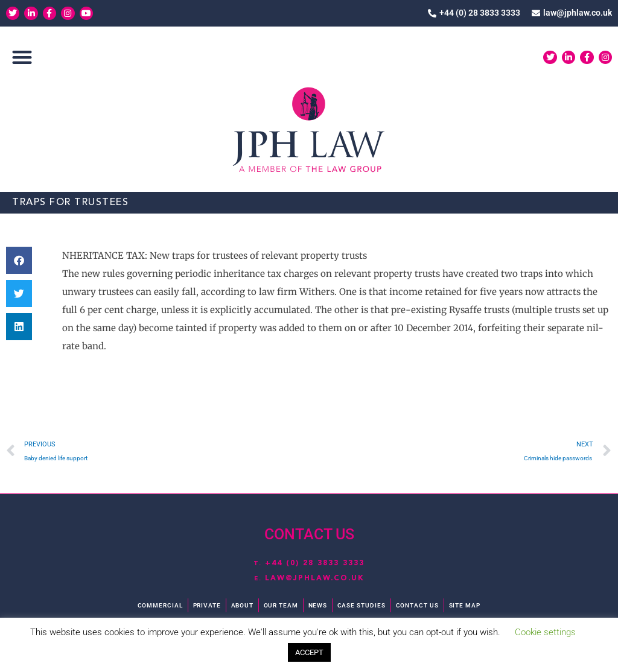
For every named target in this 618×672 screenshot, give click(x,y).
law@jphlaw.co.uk (315, 578)
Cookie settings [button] (545, 632)
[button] (22, 58)
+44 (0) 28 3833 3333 (315, 563)
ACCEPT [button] (309, 652)
